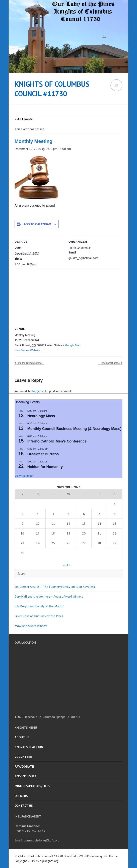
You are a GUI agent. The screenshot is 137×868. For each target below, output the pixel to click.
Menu (116, 85)
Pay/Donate (24, 766)
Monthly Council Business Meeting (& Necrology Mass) (74, 429)
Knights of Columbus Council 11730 (39, 856)
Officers (21, 796)
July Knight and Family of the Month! (39, 606)
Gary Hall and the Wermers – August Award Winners (49, 596)
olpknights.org (49, 861)
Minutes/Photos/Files (32, 786)
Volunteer (23, 757)
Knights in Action (29, 747)
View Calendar (24, 476)
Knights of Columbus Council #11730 (52, 89)
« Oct (67, 565)
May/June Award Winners (31, 626)
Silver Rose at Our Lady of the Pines (39, 616)
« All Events (24, 119)
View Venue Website (27, 350)
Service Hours (25, 776)
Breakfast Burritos (110, 363)
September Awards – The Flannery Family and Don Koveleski (55, 587)
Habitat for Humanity (45, 467)
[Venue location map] (68, 298)
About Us (22, 737)
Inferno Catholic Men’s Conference (57, 441)
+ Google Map (71, 345)
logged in (38, 391)
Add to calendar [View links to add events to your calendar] (37, 224)
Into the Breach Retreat (29, 363)
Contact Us (24, 806)
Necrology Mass (41, 416)
